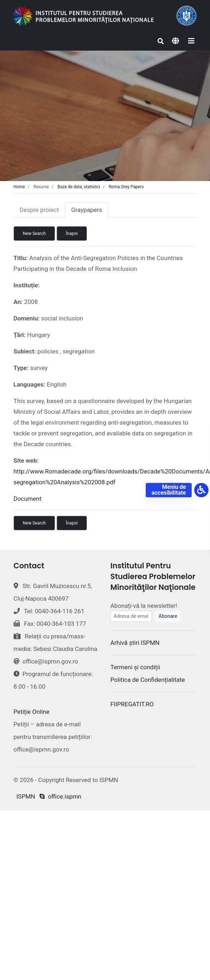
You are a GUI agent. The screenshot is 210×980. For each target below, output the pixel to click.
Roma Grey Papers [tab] (126, 187)
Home (19, 187)
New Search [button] (34, 234)
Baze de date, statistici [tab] (79, 187)
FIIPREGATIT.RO (132, 704)
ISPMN (26, 796)
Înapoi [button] (72, 234)
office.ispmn (60, 796)
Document (28, 499)
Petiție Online (32, 712)
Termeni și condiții (135, 667)
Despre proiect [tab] (39, 210)
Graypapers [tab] (87, 210)
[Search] (161, 41)
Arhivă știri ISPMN (135, 643)
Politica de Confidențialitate (148, 680)
